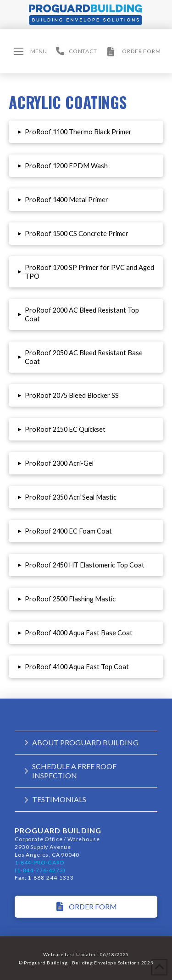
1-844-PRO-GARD (39, 862)
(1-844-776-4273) (40, 870)
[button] (30, 51)
